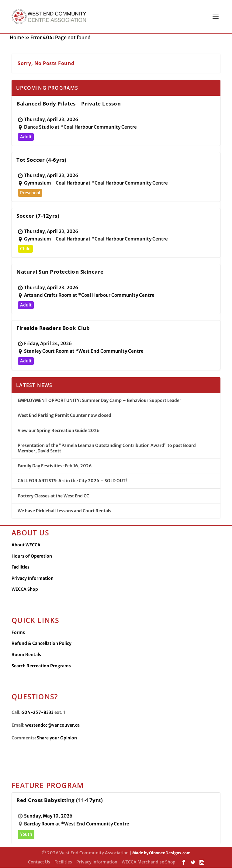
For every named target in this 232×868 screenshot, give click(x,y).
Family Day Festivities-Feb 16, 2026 (55, 466)
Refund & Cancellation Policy (42, 644)
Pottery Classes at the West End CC (53, 496)
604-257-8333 (37, 713)
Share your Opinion (57, 738)
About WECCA (26, 545)
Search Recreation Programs (41, 666)
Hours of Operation (32, 556)
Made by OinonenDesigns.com (161, 853)
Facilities (21, 567)
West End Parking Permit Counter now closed (64, 416)
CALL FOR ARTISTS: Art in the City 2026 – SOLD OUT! (72, 481)
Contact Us (39, 862)
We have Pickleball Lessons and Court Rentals (64, 511)
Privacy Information (33, 579)
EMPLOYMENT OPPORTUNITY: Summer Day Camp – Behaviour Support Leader (99, 401)
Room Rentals (26, 655)
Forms (18, 633)
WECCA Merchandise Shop (149, 862)
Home (17, 38)
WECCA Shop (25, 590)
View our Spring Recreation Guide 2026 (59, 431)
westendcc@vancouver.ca (52, 725)
